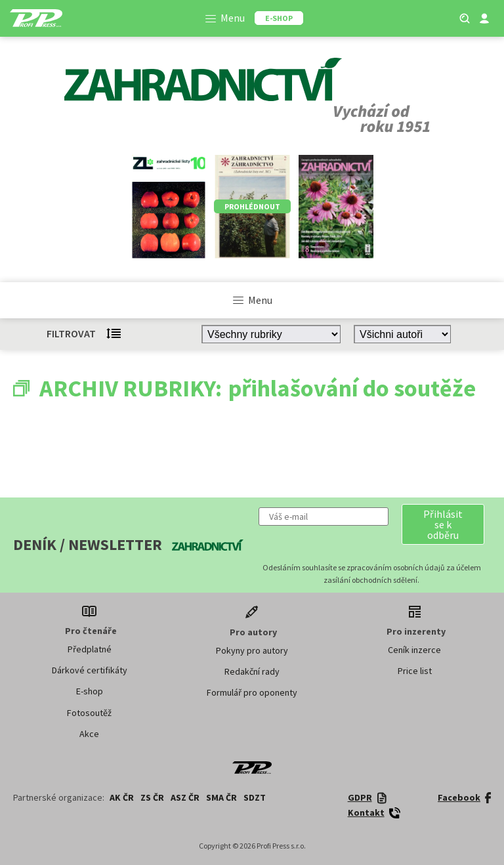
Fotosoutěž (89, 713)
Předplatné (90, 649)
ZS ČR (152, 797)
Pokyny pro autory (252, 650)
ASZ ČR (185, 797)
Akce (89, 734)
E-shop (90, 691)
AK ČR (122, 797)
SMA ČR (221, 797)
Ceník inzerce (414, 650)
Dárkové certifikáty (90, 670)
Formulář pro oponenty (252, 692)
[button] (443, 524)
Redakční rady (252, 671)
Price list (415, 671)
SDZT (255, 797)
